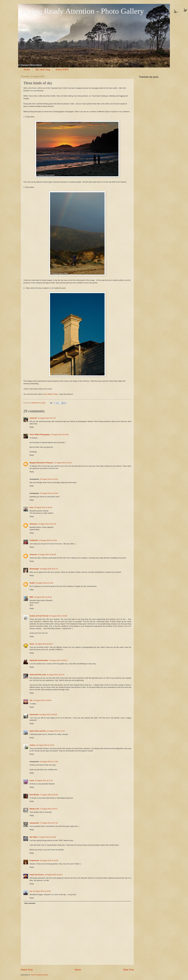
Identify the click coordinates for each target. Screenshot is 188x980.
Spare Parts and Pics (38, 731)
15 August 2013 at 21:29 (47, 524)
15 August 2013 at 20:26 (49, 493)
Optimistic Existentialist (39, 660)
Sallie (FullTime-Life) (38, 675)
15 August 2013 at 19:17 (63, 463)
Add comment (30, 903)
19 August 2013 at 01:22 (54, 875)
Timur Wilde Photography (40, 435)
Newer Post (27, 970)
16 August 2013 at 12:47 (56, 731)
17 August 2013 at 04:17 (49, 809)
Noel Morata (34, 795)
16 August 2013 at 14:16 (45, 745)
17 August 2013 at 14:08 (47, 837)
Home (27, 69)
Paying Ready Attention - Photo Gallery (82, 11)
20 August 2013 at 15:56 (42, 891)
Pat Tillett (33, 837)
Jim (31, 700)
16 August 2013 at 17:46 (49, 762)
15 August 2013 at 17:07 (47, 418)
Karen (32, 644)
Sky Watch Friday (51, 394)
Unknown (33, 524)
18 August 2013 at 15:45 (49, 860)
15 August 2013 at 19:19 (49, 479)
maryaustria (34, 823)
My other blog (43, 69)
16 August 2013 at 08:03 (42, 700)
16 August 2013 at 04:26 (58, 616)
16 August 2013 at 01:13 (49, 569)
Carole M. (33, 418)
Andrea (32, 745)
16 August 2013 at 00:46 (47, 554)
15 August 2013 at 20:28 (43, 507)
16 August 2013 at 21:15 (44, 780)
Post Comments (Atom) (39, 975)
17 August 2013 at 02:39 (49, 795)
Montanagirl (34, 569)
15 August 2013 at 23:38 (48, 540)
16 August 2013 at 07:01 (56, 675)
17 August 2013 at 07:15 (49, 823)
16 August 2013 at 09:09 (48, 714)
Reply (32, 427)
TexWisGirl (34, 540)
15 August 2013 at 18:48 (59, 435)
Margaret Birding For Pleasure (41, 463)
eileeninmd (34, 714)
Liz (31, 891)
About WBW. (62, 69)
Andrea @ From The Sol (39, 616)
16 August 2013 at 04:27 (44, 644)
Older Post (128, 970)
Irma (31, 507)
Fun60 (32, 583)
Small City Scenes (37, 875)
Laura (32, 780)
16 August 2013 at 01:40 (44, 583)
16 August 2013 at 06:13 (58, 660)
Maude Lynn (34, 809)
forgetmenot (34, 860)
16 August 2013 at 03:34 (43, 597)
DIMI (31, 597)
